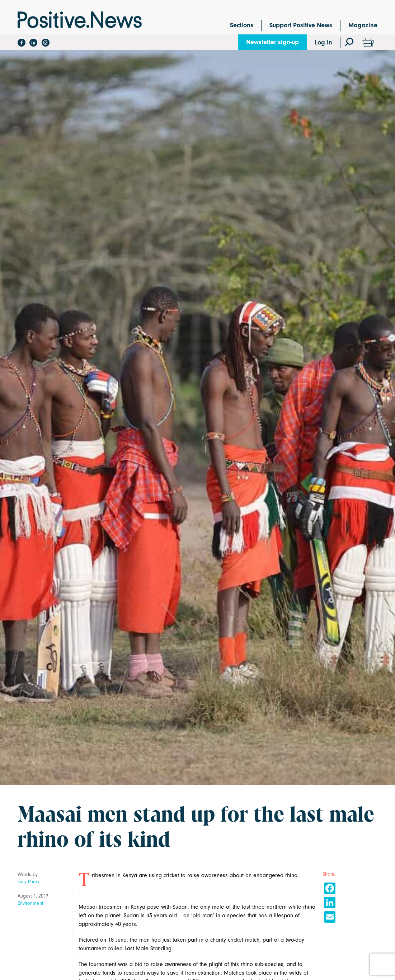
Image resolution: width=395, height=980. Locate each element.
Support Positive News (301, 25)
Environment (30, 903)
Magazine (363, 25)
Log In (323, 42)
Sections (242, 25)
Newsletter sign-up (272, 42)
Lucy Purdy (29, 882)
